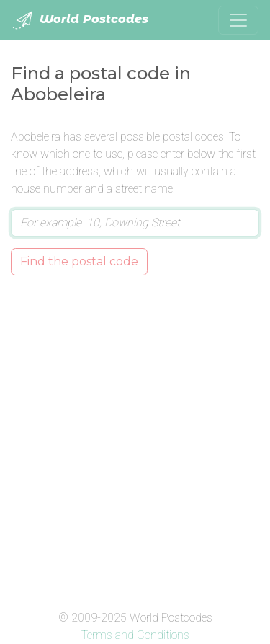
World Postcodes (80, 20)
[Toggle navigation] (238, 20)
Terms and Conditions (135, 635)
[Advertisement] (135, 440)
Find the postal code (79, 261)
